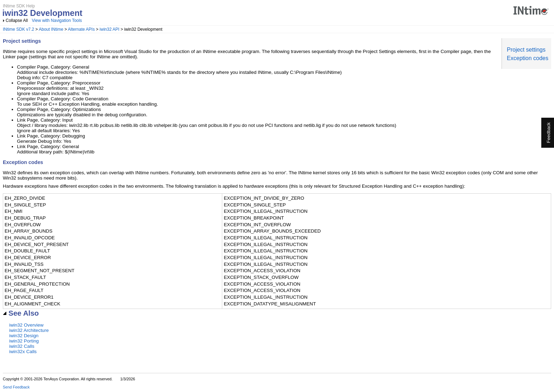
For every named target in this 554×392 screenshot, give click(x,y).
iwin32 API (110, 29)
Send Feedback (16, 387)
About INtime (51, 29)
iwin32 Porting (24, 341)
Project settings (526, 50)
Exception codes (528, 58)
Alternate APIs (81, 29)
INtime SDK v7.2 (19, 29)
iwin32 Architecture (29, 330)
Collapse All (17, 21)
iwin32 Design (24, 336)
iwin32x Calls (23, 352)
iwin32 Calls (22, 346)
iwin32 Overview (26, 325)
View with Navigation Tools (57, 21)
